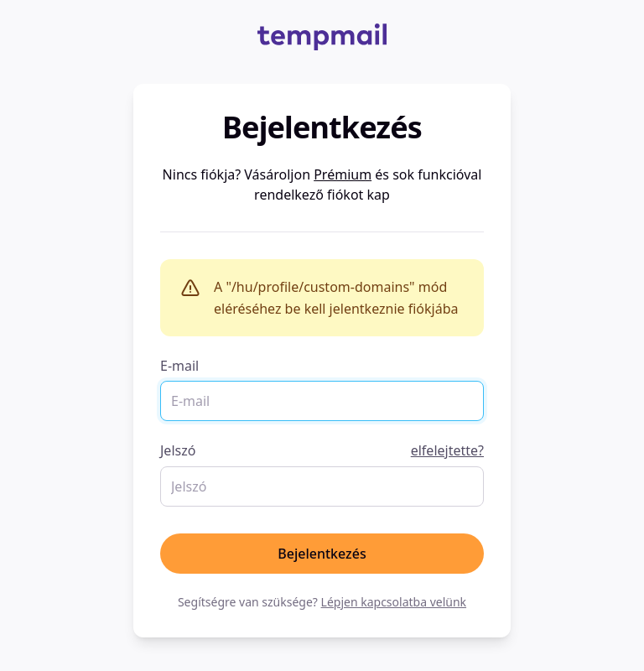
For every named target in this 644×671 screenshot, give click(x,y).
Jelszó (322, 450)
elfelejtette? (447, 450)
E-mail (179, 366)
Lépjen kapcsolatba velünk (394, 602)
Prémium (343, 174)
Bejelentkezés (322, 554)
